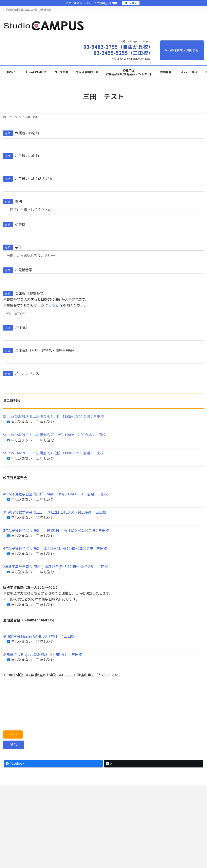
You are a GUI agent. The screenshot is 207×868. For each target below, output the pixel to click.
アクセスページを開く (90, 848)
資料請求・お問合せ (182, 50)
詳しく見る (131, 3)
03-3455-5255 (149, 817)
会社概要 (117, 797)
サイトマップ (137, 797)
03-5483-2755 (80, 817)
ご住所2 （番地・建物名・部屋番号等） (40, 350)
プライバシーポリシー (75, 797)
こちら (54, 305)
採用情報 (100, 797)
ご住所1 (15, 327)
